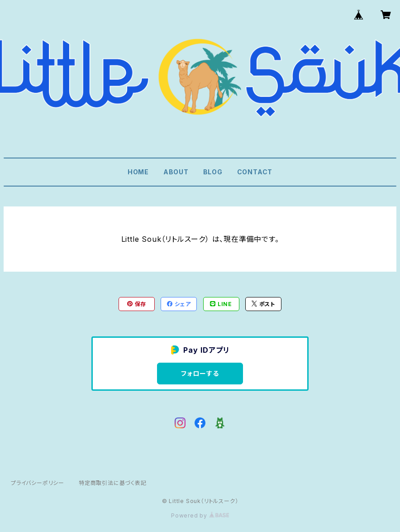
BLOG (213, 172)
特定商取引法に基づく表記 (113, 483)
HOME (138, 172)
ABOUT (176, 172)
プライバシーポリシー (38, 483)
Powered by (200, 515)
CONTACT (255, 172)
